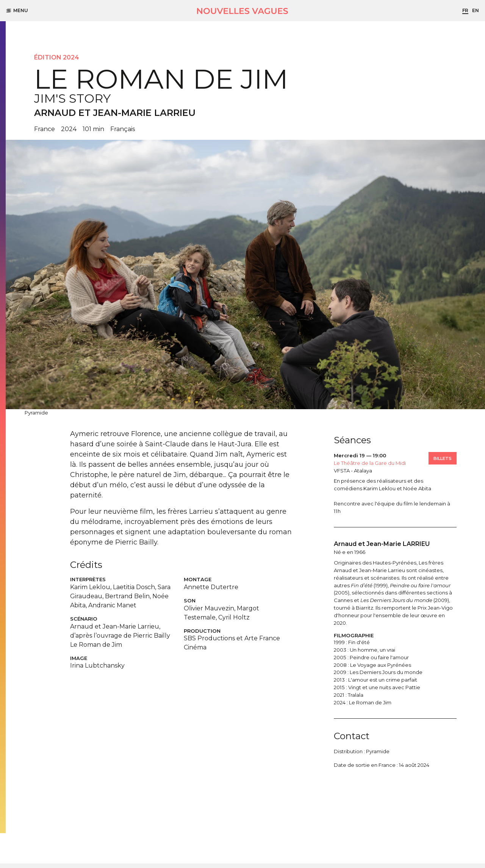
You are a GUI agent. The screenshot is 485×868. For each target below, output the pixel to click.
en (476, 10)
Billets (443, 458)
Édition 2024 (57, 57)
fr (465, 10)
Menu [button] (17, 10)
